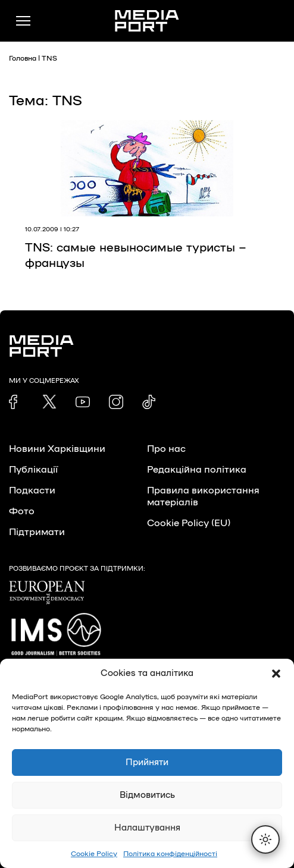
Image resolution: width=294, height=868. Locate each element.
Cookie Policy (94, 854)
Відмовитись (147, 795)
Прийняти (147, 762)
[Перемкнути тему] (265, 839)
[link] (16, 402)
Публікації (33, 470)
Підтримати (37, 532)
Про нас (166, 449)
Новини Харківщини (57, 449)
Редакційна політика (197, 470)
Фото (22, 511)
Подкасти (32, 490)
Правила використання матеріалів (203, 496)
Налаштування (147, 828)
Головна (23, 58)
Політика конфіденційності (170, 854)
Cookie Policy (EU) (189, 523)
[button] (276, 674)
